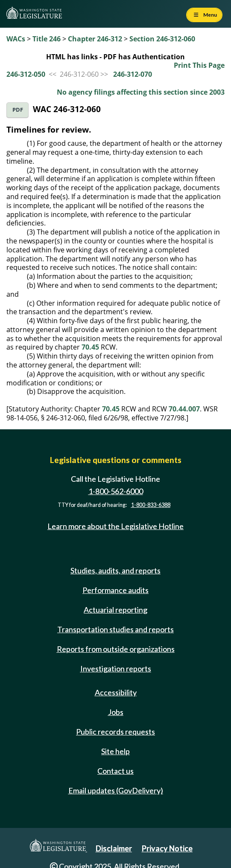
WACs (16, 39)
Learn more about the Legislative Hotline (115, 526)
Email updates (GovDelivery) (116, 790)
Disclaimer (114, 848)
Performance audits (115, 590)
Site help (115, 751)
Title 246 (47, 39)
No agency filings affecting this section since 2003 (141, 92)
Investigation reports (116, 668)
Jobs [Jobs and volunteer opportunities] (116, 712)
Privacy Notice (167, 848)
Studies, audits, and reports (115, 570)
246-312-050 (26, 74)
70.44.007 (184, 409)
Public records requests (115, 732)
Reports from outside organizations (116, 649)
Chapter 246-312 (95, 39)
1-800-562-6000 (116, 491)
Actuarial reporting (115, 610)
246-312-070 (133, 74)
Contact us (115, 771)
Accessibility (116, 692)
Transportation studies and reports (115, 629)
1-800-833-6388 (151, 505)
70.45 (90, 347)
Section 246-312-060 (162, 39)
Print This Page (199, 65)
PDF (18, 110)
